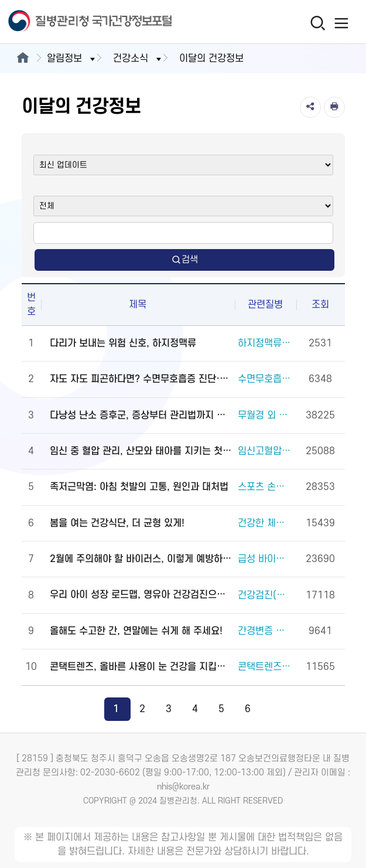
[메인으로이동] (23, 59)
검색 (184, 260)
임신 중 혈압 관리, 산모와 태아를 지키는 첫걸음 (141, 451)
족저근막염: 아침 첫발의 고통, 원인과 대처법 (139, 487)
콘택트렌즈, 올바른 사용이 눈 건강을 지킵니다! (141, 667)
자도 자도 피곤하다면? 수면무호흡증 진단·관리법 (141, 379)
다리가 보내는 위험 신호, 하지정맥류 (123, 343)
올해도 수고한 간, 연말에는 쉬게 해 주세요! (136, 631)
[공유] (310, 107)
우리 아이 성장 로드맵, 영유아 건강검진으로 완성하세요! (141, 595)
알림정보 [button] (72, 59)
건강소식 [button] (138, 59)
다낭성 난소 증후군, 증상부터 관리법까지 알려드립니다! (141, 416)
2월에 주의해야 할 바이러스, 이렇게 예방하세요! (141, 559)
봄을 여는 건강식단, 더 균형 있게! (117, 523)
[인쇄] (334, 107)
